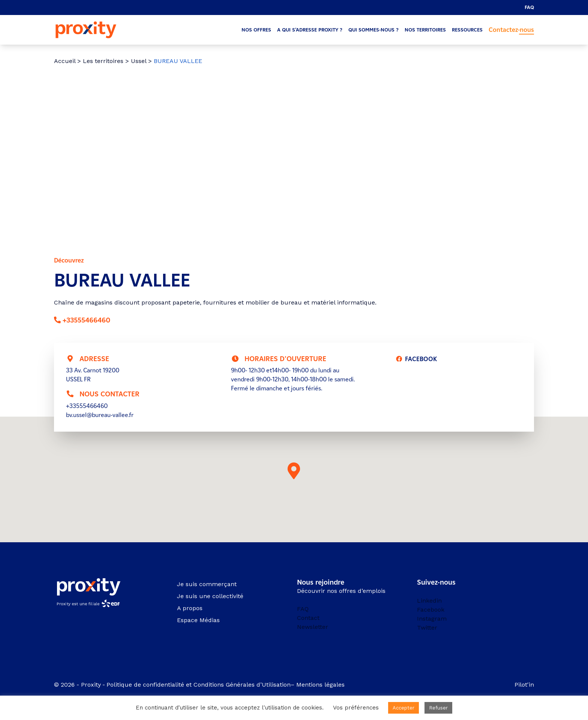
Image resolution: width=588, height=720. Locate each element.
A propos (190, 608)
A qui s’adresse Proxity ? (310, 30)
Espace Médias (198, 620)
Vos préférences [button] (356, 708)
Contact (308, 618)
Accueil (65, 61)
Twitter (427, 628)
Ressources (467, 30)
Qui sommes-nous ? (373, 30)
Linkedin (429, 601)
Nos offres (256, 30)
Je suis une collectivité (210, 596)
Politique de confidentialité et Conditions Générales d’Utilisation (199, 685)
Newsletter (313, 627)
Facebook (431, 610)
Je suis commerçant (207, 584)
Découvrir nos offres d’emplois (341, 591)
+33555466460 (86, 320)
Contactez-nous (511, 30)
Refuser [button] (438, 708)
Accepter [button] (403, 708)
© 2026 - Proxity (77, 685)
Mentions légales (321, 685)
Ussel (139, 61)
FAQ (529, 7)
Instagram (432, 619)
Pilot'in (524, 685)
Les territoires (103, 61)
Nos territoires (425, 30)
